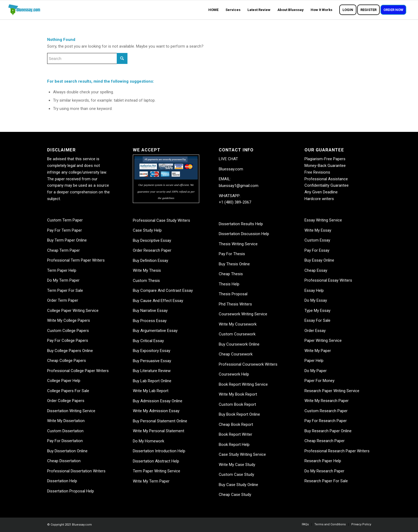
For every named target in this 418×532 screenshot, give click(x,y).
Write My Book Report (238, 394)
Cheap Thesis (231, 274)
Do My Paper (316, 371)
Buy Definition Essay (150, 261)
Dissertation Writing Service (71, 411)
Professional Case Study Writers (161, 220)
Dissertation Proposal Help (71, 491)
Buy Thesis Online (234, 264)
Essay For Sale (317, 320)
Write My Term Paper (151, 481)
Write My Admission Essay (156, 411)
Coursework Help (234, 374)
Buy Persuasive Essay (152, 361)
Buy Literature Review (152, 371)
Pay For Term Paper (65, 230)
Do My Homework (148, 441)
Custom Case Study (236, 474)
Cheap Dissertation (64, 461)
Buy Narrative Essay (150, 311)
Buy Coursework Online (239, 344)
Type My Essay (317, 311)
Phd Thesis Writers (235, 304)
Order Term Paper (63, 300)
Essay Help (314, 290)
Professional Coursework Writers (248, 364)
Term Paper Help (62, 270)
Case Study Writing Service (242, 454)
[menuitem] (213, 10)
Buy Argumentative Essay (155, 331)
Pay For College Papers (68, 340)
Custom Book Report (237, 404)
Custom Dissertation (65, 431)
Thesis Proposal (233, 294)
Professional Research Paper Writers (337, 451)
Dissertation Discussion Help (244, 234)
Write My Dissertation (66, 421)
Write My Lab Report (151, 391)
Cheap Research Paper (325, 441)
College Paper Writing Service (73, 311)
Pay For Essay (317, 250)
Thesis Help (229, 284)
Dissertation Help (62, 481)
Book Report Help (234, 445)
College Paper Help (64, 381)
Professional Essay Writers (328, 280)
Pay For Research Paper (326, 421)
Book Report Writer (236, 434)
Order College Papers (66, 401)
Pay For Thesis (232, 254)
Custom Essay (317, 240)
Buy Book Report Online (239, 414)
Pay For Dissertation (65, 441)
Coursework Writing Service (243, 314)
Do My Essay (316, 300)
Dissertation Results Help (241, 224)
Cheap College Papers (67, 361)
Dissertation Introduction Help (159, 451)
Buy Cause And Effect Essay (158, 301)
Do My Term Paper (63, 280)
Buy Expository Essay (152, 351)
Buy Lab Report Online (152, 381)
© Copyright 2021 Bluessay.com (69, 525)
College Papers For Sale (68, 391)
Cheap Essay (316, 270)
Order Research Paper (152, 250)
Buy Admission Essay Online (158, 401)
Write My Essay (318, 230)
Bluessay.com (231, 169)
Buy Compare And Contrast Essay (163, 290)
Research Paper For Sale (326, 481)
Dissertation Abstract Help (156, 461)
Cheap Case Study (235, 495)
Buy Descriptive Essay (152, 240)
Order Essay (315, 331)
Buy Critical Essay (148, 341)
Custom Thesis (146, 281)
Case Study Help (147, 230)
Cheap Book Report (236, 424)
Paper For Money (319, 381)
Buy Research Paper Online (328, 431)
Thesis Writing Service (238, 244)
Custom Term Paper (65, 220)
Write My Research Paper (327, 401)
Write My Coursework (238, 324)
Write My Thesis (147, 270)
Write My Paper (318, 351)
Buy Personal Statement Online (160, 421)
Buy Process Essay (150, 321)
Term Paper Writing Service (157, 471)
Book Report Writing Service (243, 384)
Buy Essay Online (319, 260)
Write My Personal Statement (159, 431)
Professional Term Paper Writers (76, 260)
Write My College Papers (69, 320)
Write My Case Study (237, 465)
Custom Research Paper (326, 411)
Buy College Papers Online (70, 351)
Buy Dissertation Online (67, 451)
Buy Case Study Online (238, 485)
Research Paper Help (323, 461)
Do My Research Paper (324, 471)
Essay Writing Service (323, 220)
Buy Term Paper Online (67, 240)
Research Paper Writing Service (332, 391)
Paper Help (314, 361)
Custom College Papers (68, 331)
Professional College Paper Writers (78, 371)
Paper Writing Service (323, 340)
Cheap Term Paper (63, 250)
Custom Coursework (237, 334)
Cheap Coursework (236, 354)
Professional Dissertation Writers (76, 471)
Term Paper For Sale (65, 290)
